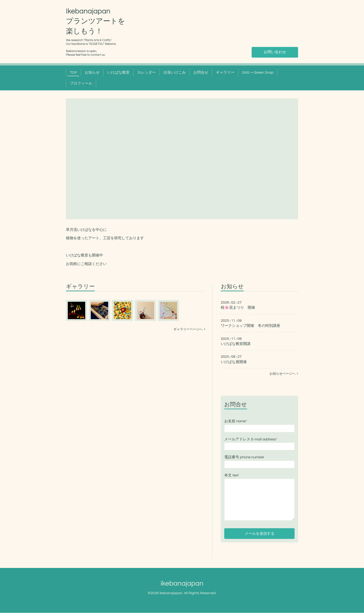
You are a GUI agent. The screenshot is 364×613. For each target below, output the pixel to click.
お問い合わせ (275, 52)
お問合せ (201, 72)
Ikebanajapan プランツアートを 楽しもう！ (96, 21)
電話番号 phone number (244, 457)
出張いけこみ (175, 72)
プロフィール (81, 83)
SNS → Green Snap (258, 72)
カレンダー (146, 72)
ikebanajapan (182, 584)
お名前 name (236, 421)
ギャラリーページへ (189, 329)
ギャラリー (225, 72)
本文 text (231, 475)
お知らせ (92, 72)
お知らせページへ (284, 374)
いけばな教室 (118, 72)
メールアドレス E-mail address (251, 439)
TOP (73, 72)
